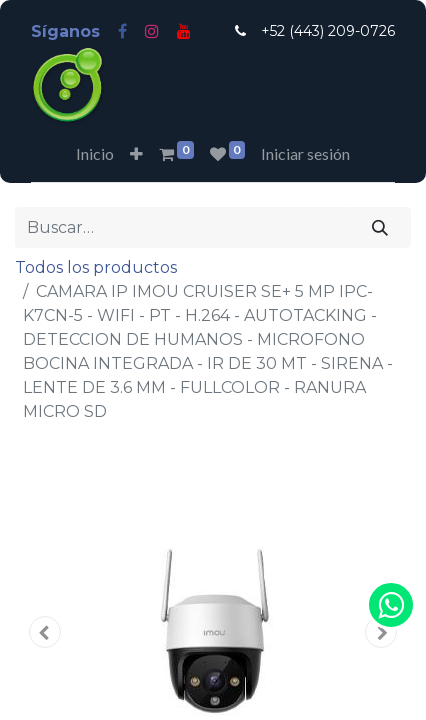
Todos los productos (96, 267)
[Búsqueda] (380, 227)
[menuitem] (95, 154)
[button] (136, 154)
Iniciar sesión (305, 153)
